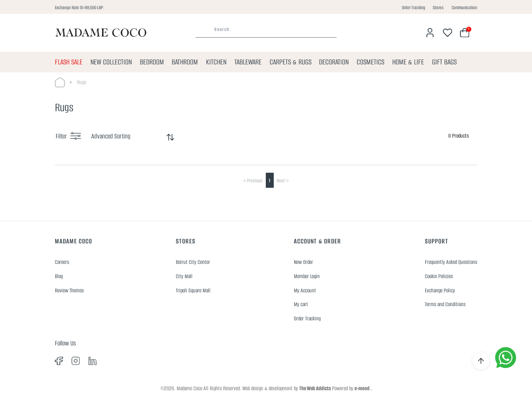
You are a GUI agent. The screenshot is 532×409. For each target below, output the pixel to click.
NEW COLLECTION (111, 62)
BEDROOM (152, 62)
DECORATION (334, 62)
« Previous (253, 180)
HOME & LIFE (408, 62)
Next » (283, 180)
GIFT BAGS (444, 62)
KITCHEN (216, 62)
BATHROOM (185, 62)
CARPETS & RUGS (290, 62)
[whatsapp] (506, 358)
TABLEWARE (248, 62)
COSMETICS (370, 62)
